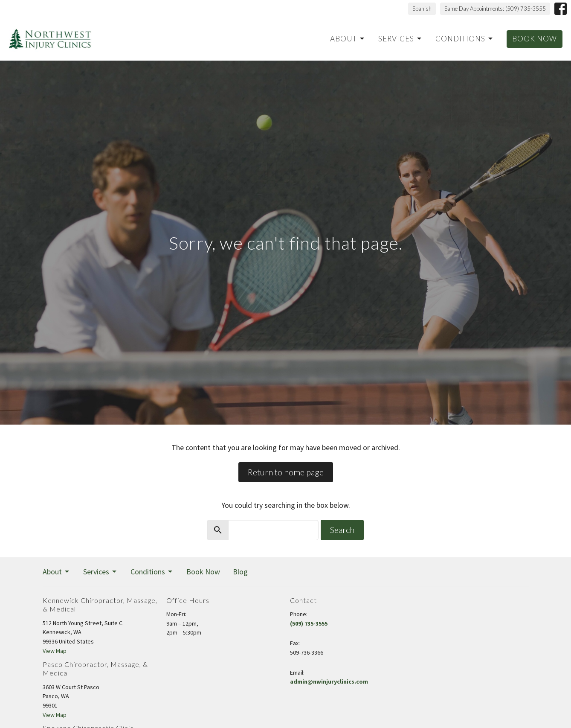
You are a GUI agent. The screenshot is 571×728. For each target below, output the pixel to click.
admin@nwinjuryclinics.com (329, 681)
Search (342, 530)
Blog (240, 572)
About (348, 39)
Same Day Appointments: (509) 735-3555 (495, 9)
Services (400, 39)
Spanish (422, 9)
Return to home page (286, 472)
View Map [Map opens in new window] (55, 651)
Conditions (465, 39)
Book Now (535, 39)
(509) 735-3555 (309, 623)
